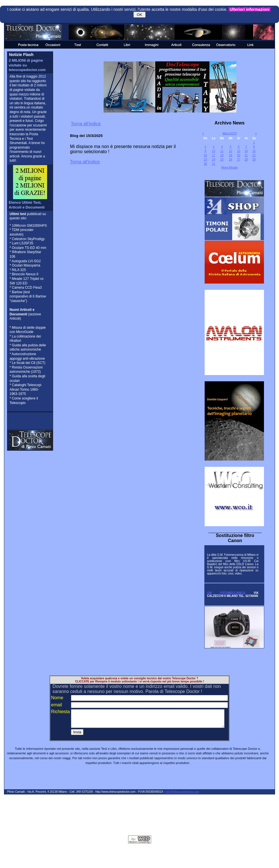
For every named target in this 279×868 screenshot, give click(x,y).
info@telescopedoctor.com (182, 795)
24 (214, 160)
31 (214, 164)
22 (254, 155)
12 (231, 151)
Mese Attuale (230, 167)
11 (222, 151)
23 (205, 160)
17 (214, 155)
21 (246, 155)
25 (222, 160)
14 (246, 151)
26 (231, 160)
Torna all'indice (86, 124)
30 (205, 164)
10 (214, 151)
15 (254, 151)
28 (246, 160)
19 (231, 155)
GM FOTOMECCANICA (226, 593)
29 (254, 160)
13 (239, 151)
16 (205, 155)
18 (222, 155)
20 (239, 155)
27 (239, 160)
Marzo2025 (230, 133)
